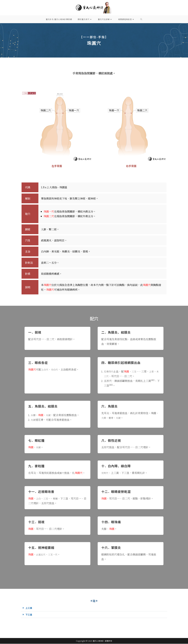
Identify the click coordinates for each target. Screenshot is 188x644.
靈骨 (112, 418)
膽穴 (62, 473)
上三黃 (29, 608)
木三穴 (108, 376)
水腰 (33, 415)
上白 (39, 498)
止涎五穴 (41, 554)
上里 (154, 371)
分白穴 (56, 369)
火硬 (49, 415)
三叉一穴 (54, 554)
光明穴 (105, 473)
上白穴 (45, 369)
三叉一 (137, 371)
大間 (104, 418)
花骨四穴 (109, 371)
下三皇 (29, 615)
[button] (94, 608)
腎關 (57, 498)
